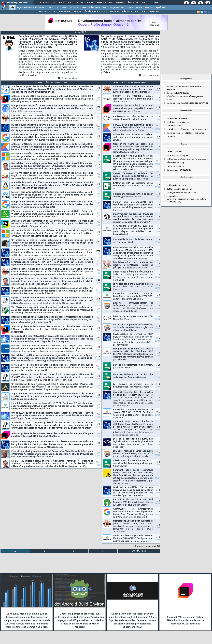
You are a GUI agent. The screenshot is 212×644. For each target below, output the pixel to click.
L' (171, 137)
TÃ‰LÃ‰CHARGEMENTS (96, 12)
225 (97, 165)
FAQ (70, 3)
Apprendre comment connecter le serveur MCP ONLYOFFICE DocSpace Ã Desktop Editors (133, 414)
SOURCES (115, 12)
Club (155, 3)
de (179, 189)
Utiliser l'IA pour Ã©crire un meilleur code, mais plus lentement (133, 137)
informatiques (176, 166)
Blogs (80, 3)
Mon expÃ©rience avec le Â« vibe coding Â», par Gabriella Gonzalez (133, 376)
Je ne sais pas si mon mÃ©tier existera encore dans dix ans (133, 287)
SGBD (130, 8)
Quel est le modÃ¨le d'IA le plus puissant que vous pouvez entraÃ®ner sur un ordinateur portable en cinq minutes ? (133, 492)
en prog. (175, 163)
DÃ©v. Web (94, 8)
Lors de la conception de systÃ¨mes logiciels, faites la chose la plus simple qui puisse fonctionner (133, 443)
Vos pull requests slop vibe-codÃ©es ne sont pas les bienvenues (133, 399)
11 (98, 367)
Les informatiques (178, 122)
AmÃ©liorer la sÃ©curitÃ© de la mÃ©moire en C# (133, 118)
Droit (145, 3)
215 (97, 357)
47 (98, 299)
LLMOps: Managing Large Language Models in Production (133, 454)
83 (98, 242)
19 (98, 280)
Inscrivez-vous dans (187, 103)
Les (177, 119)
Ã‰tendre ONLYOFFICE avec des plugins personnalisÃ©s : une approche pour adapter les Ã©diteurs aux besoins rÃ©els (133, 230)
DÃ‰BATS (127, 12)
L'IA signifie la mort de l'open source (133, 241)
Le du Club (176, 185)
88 (98, 127)
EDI (105, 8)
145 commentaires (149, 76)
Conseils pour (179, 170)
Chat (90, 3)
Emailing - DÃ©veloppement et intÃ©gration (133, 307)
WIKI (137, 12)
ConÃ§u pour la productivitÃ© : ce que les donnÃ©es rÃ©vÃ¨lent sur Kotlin (133, 128)
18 (157, 264)
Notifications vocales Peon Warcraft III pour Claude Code (133, 526)
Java (84, 8)
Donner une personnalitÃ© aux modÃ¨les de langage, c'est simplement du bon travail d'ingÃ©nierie (133, 206)
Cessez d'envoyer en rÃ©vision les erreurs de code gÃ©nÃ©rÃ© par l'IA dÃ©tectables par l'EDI (133, 176)
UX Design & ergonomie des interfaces (133, 328)
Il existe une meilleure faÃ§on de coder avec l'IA (133, 196)
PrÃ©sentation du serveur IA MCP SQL (133, 340)
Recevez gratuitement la (183, 87)
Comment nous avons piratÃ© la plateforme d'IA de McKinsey (133, 428)
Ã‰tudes (133, 3)
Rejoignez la (178, 93)
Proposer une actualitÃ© (147, 546)
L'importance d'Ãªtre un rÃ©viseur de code (133, 276)
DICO (145, 12)
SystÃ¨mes (161, 8)
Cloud (50, 8)
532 (97, 251)
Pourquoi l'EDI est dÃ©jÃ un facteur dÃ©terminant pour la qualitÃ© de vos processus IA (133, 109)
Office (139, 8)
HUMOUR (154, 12)
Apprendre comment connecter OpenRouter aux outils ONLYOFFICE (133, 296)
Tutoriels (58, 3)
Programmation (117, 8)
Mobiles (149, 8)
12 (157, 365)
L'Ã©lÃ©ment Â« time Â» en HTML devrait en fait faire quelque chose (133, 463)
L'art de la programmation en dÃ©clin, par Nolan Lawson (133, 366)
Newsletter (104, 3)
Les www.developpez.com (181, 193)
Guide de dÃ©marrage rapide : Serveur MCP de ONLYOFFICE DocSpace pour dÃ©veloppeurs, (133, 539)
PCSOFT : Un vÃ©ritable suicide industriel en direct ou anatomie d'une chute (133, 99)
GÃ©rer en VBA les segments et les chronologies (133, 186)
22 (98, 290)
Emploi (119, 3)
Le (170, 126)
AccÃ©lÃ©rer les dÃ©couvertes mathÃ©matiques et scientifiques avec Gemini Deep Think (133, 513)
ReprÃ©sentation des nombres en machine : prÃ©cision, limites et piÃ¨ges (133, 265)
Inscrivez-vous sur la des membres (185, 133)
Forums (44, 3)
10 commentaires (67, 78)
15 (157, 98)
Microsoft (74, 8)
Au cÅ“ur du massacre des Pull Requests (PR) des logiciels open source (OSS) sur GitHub (133, 502)
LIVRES (78, 12)
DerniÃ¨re (139, 551)
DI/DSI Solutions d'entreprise (31, 8)
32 (98, 107)
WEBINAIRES (65, 12)
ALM (64, 8)
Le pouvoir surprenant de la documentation (133, 386)
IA (58, 8)
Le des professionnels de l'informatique (187, 129)
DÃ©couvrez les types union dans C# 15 (133, 318)
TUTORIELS (44, 12)
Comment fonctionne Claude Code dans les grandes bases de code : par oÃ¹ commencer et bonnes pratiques (133, 89)
